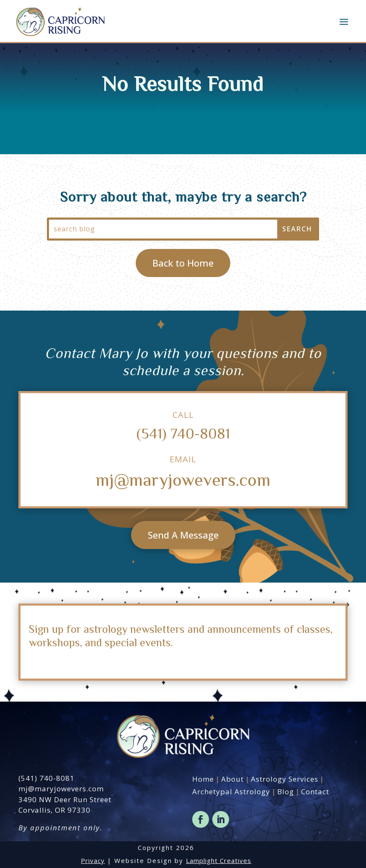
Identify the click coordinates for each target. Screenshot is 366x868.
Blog (286, 792)
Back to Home (183, 263)
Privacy (93, 860)
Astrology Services (285, 779)
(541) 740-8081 (183, 433)
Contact (315, 792)
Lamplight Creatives (219, 860)
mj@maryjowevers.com (183, 479)
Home (203, 779)
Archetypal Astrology (231, 792)
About (232, 779)
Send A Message (183, 535)
